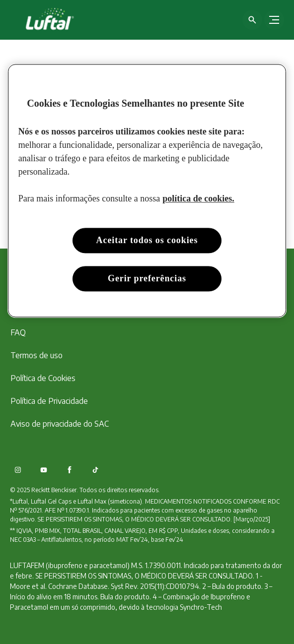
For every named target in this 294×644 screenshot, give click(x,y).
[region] (147, 191)
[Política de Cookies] (43, 378)
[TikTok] (95, 470)
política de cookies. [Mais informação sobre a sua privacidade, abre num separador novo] (198, 198)
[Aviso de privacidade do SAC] (60, 424)
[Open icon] (252, 20)
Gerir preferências (147, 278)
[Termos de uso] (37, 355)
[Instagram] (18, 470)
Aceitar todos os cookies (147, 240)
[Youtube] (44, 470)
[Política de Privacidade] (49, 401)
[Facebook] (70, 470)
